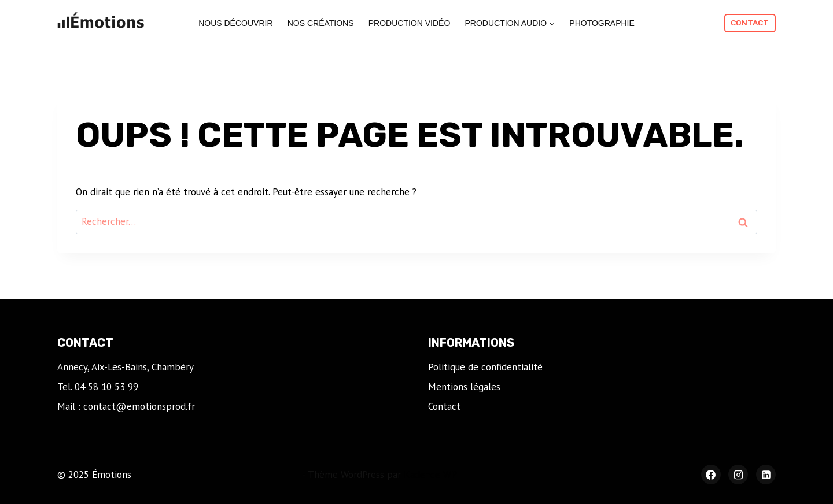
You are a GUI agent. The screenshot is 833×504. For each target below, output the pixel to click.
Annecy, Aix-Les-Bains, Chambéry (126, 367)
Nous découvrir (235, 23)
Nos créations (321, 23)
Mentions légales (464, 387)
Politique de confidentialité (485, 367)
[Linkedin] (766, 475)
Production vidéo (410, 23)
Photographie (602, 23)
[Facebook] (711, 475)
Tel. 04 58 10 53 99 (98, 387)
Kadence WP (430, 475)
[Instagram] (738, 475)
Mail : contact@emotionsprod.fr (126, 406)
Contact (750, 23)
